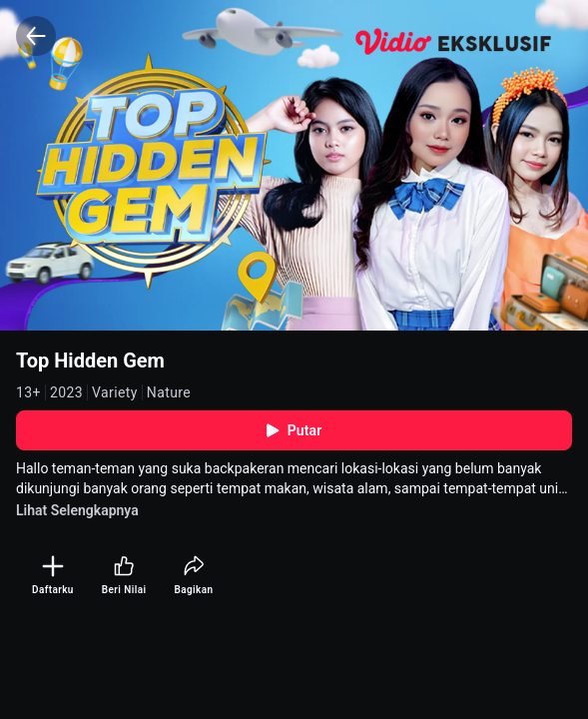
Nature (169, 392)
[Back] (36, 36)
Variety (115, 392)
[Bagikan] (193, 576)
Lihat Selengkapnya (77, 510)
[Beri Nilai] (124, 576)
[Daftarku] (53, 576)
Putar (294, 430)
